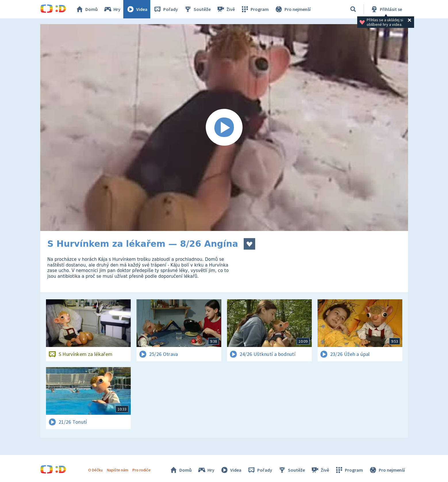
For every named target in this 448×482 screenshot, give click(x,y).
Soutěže (197, 9)
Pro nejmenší (293, 9)
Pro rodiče (142, 470)
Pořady (166, 9)
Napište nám (118, 470)
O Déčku (95, 470)
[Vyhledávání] (353, 9)
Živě (226, 9)
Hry (112, 9)
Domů (86, 9)
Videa (137, 9)
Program (255, 9)
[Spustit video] (224, 128)
